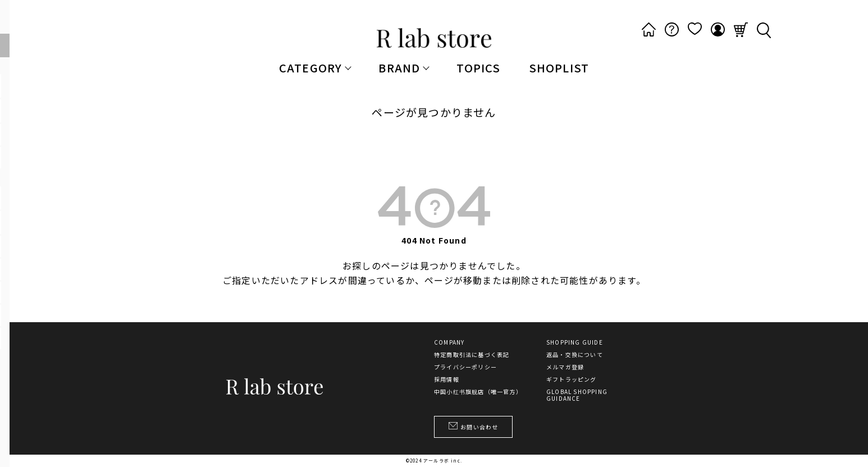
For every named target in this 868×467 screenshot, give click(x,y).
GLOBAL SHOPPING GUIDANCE (577, 395)
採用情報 (447, 379)
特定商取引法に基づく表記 (472, 355)
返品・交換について (575, 355)
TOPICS (478, 68)
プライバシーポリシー (465, 367)
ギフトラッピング (572, 379)
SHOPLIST (559, 68)
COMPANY (449, 342)
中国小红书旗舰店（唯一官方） (478, 392)
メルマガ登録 (565, 367)
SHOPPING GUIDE (575, 342)
